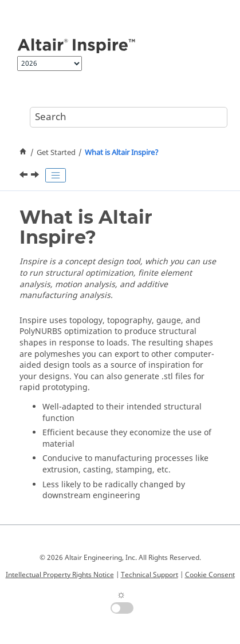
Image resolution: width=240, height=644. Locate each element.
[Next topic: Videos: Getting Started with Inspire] (36, 176)
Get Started (56, 153)
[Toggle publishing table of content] (56, 176)
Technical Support (149, 575)
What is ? (122, 153)
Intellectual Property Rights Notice (60, 575)
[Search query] (129, 117)
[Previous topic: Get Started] (25, 176)
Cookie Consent (210, 575)
